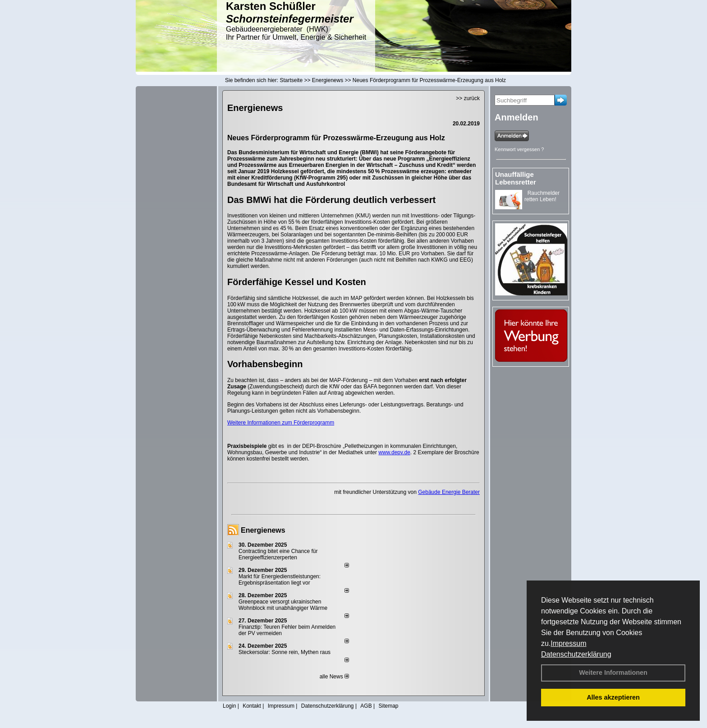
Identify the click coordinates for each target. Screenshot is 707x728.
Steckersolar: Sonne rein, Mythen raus (285, 652)
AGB (366, 706)
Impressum (568, 643)
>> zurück (468, 98)
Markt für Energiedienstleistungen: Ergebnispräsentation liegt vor (280, 580)
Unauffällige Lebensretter (516, 178)
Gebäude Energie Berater (449, 492)
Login (229, 706)
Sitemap (388, 706)
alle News (334, 677)
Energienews (263, 530)
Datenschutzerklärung (576, 654)
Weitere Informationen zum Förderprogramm (281, 423)
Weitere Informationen (613, 673)
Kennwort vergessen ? (519, 149)
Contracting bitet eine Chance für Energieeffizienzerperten (278, 554)
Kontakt (252, 706)
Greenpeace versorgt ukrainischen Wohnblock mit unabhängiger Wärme (283, 605)
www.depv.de (394, 452)
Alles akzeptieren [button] (613, 697)
